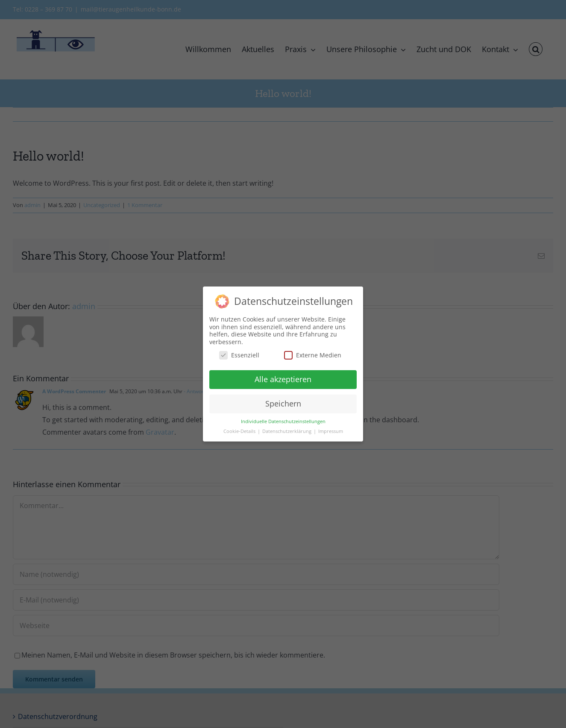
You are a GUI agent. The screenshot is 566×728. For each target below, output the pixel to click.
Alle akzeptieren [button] (283, 379)
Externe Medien (313, 355)
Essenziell (239, 355)
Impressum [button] (331, 431)
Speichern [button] (283, 403)
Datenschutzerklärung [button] (287, 431)
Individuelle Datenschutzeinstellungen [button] (283, 421)
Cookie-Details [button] (240, 431)
